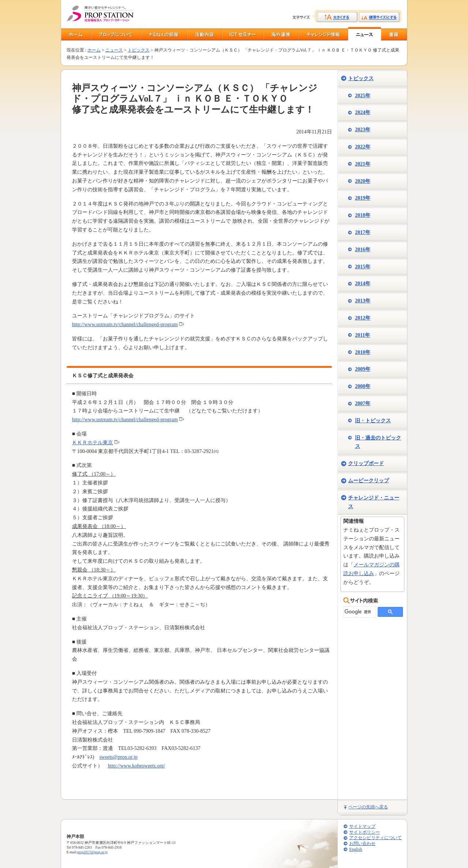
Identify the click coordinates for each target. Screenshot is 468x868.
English (356, 850)
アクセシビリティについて (375, 838)
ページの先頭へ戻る (368, 807)
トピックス (139, 50)
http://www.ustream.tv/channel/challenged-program (125, 324)
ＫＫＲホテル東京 (93, 443)
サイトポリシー (365, 832)
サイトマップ (362, 827)
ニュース (114, 50)
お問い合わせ (362, 844)
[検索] (359, 612)
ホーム (94, 50)
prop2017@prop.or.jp (92, 852)
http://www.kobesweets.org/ (137, 766)
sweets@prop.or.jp (119, 757)
